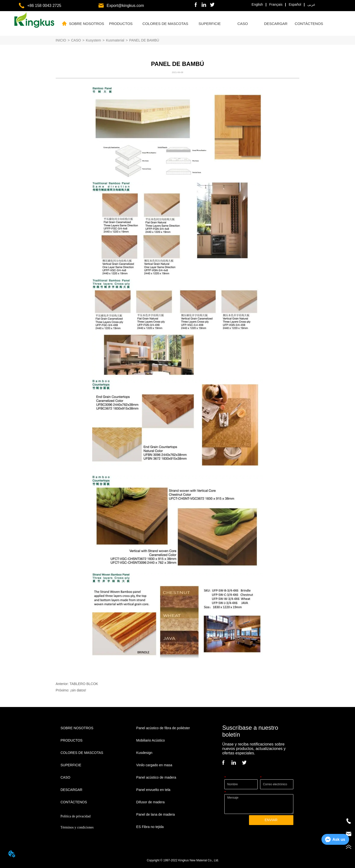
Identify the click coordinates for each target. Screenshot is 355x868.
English (257, 4)
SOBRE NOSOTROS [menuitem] (87, 24)
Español (295, 4)
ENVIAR (271, 820)
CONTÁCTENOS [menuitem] (309, 24)
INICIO (61, 40)
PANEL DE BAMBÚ (144, 40)
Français (276, 4)
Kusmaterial (115, 40)
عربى (311, 4)
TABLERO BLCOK (84, 684)
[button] (121, 24)
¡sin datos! (78, 690)
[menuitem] (121, 23)
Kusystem (93, 40)
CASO (76, 40)
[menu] (197, 23)
